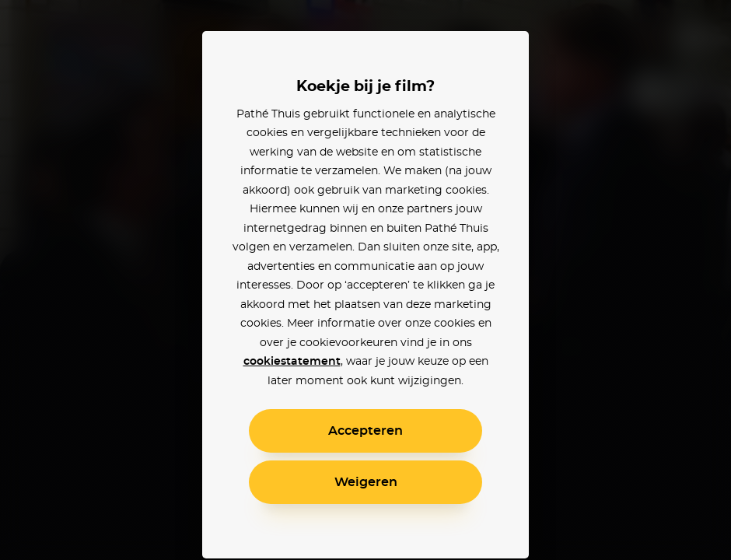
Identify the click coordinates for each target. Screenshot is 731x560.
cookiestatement (292, 362)
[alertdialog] (365, 280)
